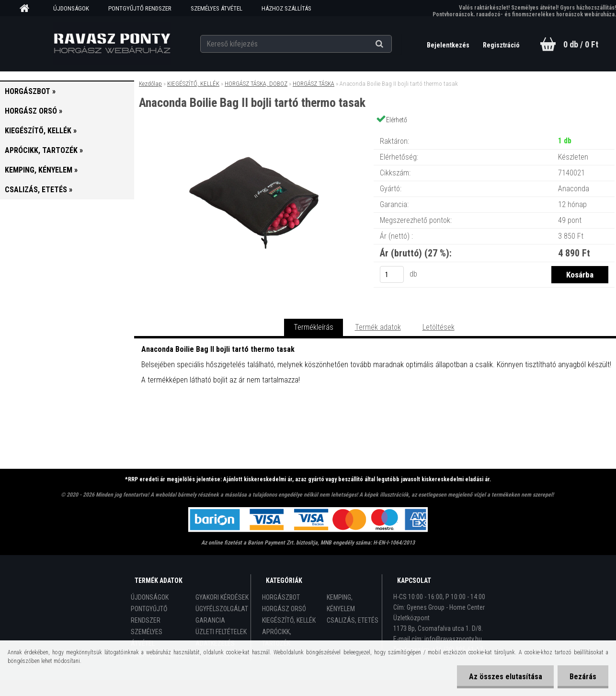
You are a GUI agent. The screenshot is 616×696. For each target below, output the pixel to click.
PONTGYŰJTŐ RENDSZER (140, 8)
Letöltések (439, 327)
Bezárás (583, 677)
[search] (391, 44)
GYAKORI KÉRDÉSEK (222, 597)
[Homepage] (28, 9)
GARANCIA (210, 620)
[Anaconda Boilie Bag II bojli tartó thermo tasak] (254, 132)
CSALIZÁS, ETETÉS (353, 620)
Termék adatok (378, 327)
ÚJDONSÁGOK (71, 8)
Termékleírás (314, 327)
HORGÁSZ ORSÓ (284, 609)
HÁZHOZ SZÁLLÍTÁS (286, 8)
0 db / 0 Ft (581, 44)
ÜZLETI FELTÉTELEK (221, 632)
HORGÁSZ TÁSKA (314, 84)
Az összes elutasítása (505, 677)
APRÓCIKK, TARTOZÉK (277, 638)
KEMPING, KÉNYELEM (341, 603)
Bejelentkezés (449, 45)
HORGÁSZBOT (281, 597)
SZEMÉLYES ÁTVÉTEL (217, 8)
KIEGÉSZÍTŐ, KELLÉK (193, 84)
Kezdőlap (150, 84)
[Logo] (112, 44)
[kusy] (392, 274)
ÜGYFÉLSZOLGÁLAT (222, 609)
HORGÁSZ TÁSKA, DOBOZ (256, 84)
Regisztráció (501, 45)
